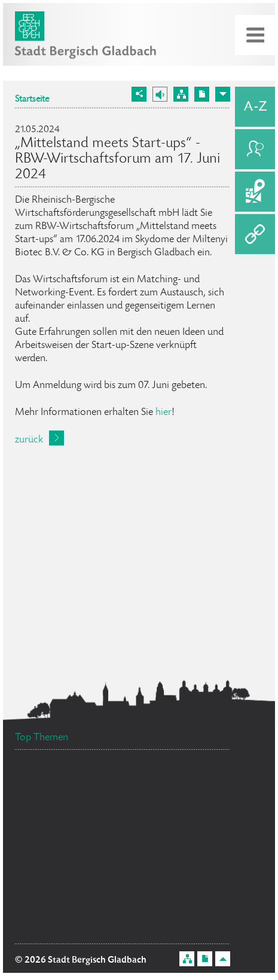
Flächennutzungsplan (81, 802)
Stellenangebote (71, 901)
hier (164, 413)
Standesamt (184, 874)
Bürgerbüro (169, 894)
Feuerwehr (52, 929)
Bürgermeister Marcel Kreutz (92, 780)
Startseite (32, 100)
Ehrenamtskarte (59, 818)
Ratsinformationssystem (76, 856)
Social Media (188, 795)
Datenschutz (147, 839)
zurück (29, 440)
